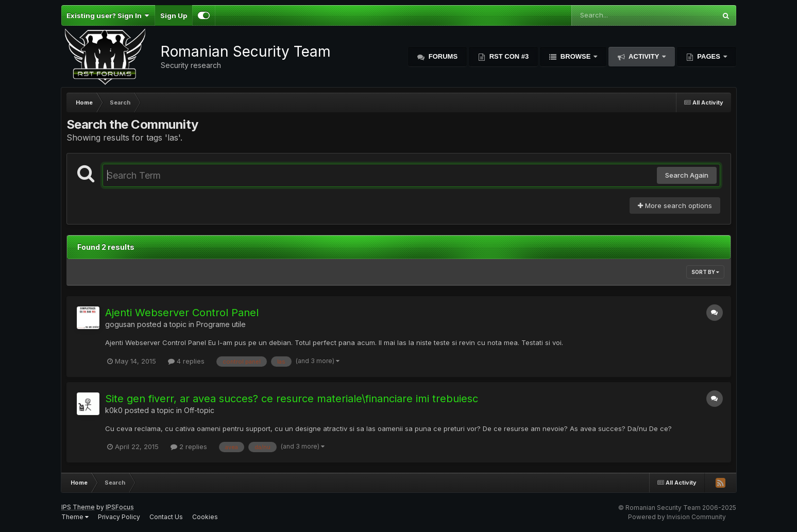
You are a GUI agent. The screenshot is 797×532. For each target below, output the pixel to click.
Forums (442, 56)
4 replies (186, 361)
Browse (575, 56)
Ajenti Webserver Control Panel (182, 313)
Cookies (205, 517)
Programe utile (221, 324)
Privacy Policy (119, 517)
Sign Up (174, 15)
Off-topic (199, 410)
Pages (709, 56)
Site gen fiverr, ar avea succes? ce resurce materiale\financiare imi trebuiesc (292, 399)
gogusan (120, 324)
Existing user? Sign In (108, 15)
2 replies (189, 447)
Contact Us (166, 517)
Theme (75, 517)
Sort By (705, 272)
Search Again (687, 175)
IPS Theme (78, 507)
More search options (675, 205)
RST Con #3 (508, 56)
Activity (644, 56)
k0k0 (114, 410)
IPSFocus (120, 507)
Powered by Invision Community (677, 517)
